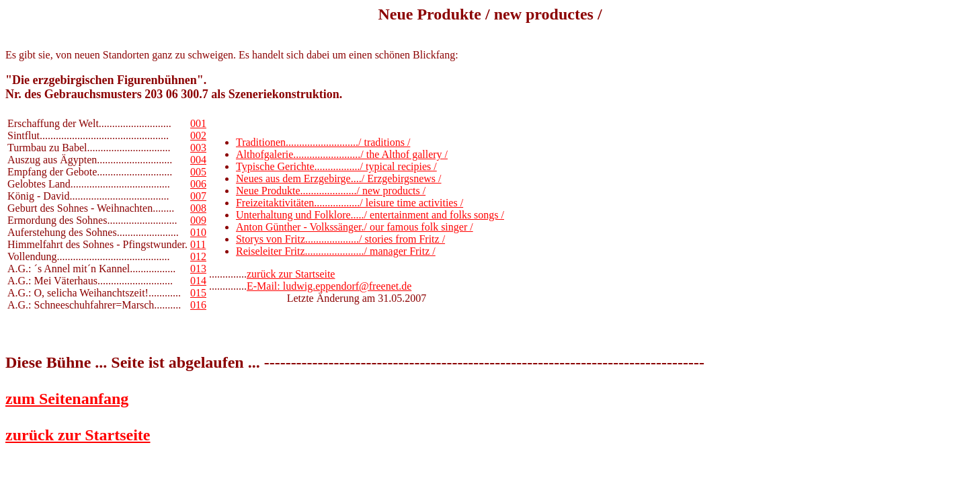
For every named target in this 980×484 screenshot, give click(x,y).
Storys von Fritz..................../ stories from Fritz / (340, 239)
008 (198, 208)
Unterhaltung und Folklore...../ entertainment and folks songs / (370, 215)
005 (198, 172)
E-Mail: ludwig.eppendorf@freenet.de (329, 286)
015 (198, 293)
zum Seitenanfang (67, 399)
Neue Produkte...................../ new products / (331, 191)
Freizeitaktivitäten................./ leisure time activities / (350, 203)
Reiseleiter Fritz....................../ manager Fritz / (336, 251)
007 (198, 196)
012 (198, 256)
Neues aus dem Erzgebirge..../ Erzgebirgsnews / (339, 178)
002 (198, 135)
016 (198, 305)
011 (198, 244)
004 (198, 160)
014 (198, 281)
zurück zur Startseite (291, 274)
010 (198, 232)
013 (198, 269)
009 (198, 220)
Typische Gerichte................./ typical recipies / (336, 166)
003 (198, 148)
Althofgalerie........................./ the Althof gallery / (342, 154)
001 (198, 123)
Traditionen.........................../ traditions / (323, 142)
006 (198, 184)
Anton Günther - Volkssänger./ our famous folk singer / (355, 227)
